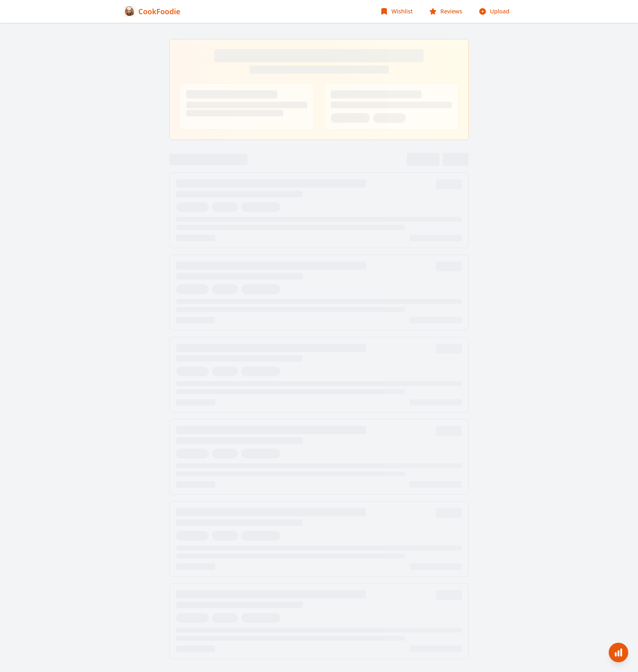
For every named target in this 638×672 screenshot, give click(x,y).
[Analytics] (618, 652)
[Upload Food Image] (494, 11)
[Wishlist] (396, 11)
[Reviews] (446, 11)
